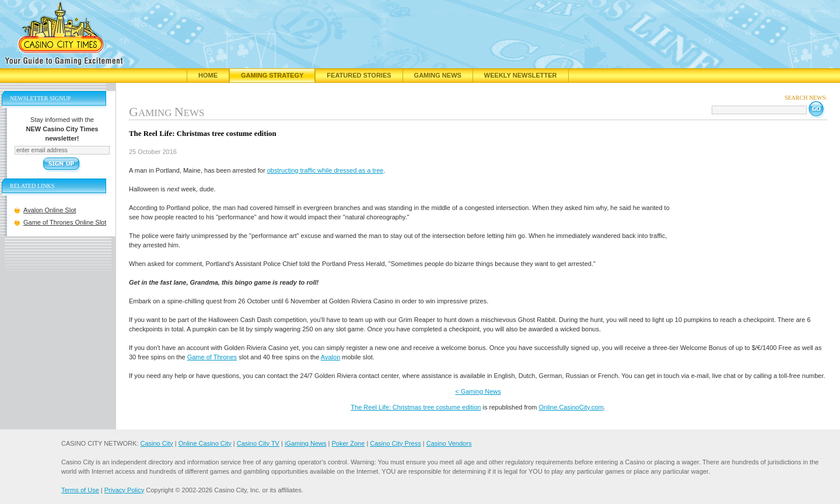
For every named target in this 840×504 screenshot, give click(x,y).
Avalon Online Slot (50, 210)
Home (208, 75)
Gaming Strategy (272, 75)
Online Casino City (205, 443)
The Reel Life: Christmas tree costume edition (416, 407)
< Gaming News (478, 391)
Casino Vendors (449, 443)
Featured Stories (359, 75)
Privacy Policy (124, 490)
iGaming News (306, 443)
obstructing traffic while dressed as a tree (325, 170)
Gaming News (438, 75)
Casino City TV (258, 443)
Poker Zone (348, 443)
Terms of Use (80, 490)
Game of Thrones (212, 357)
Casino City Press (395, 443)
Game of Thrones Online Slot (65, 222)
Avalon (330, 357)
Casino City (156, 443)
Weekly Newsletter (521, 75)
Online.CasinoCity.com (571, 407)
